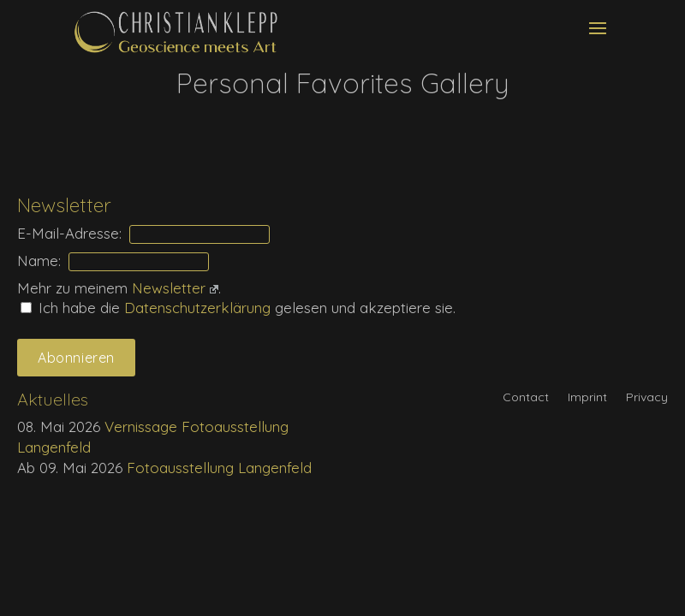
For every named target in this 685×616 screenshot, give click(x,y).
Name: (39, 261)
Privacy (647, 398)
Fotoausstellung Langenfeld (219, 468)
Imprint (587, 398)
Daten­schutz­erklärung (200, 308)
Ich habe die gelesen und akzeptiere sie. (238, 308)
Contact (526, 398)
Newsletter (175, 288)
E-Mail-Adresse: (69, 233)
